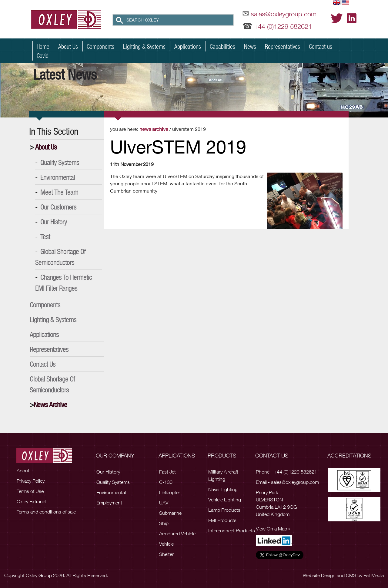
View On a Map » (273, 529)
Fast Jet (167, 472)
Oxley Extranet (32, 501)
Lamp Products (224, 510)
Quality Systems (60, 162)
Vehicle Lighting (225, 500)
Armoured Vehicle (177, 533)
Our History (54, 222)
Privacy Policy (31, 481)
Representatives (283, 46)
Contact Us (43, 364)
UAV (164, 503)
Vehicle (166, 544)
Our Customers (58, 207)
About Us (68, 46)
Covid (43, 55)
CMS (351, 575)
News (250, 46)
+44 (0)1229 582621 (283, 26)
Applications (188, 46)
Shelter (166, 554)
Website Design (319, 575)
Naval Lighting (223, 489)
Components (100, 46)
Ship (164, 523)
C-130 (166, 482)
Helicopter (170, 492)
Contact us (321, 46)
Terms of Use (30, 491)
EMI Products (222, 520)
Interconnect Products (232, 530)
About (23, 471)
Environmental (58, 177)
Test (45, 236)
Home (43, 46)
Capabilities (222, 46)
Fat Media (374, 575)
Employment (109, 503)
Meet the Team (59, 192)
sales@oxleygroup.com (284, 14)
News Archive (50, 405)
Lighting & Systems (144, 46)
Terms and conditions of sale (46, 512)
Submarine (170, 513)
